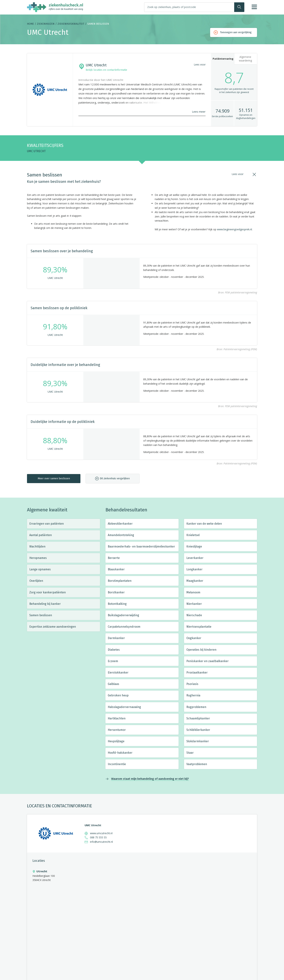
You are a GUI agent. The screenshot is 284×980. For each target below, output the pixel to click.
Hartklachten (117, 718)
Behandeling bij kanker (45, 604)
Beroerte (114, 558)
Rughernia (193, 695)
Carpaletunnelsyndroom (124, 627)
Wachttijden (37, 546)
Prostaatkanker (197, 673)
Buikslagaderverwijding (123, 615)
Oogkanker (194, 638)
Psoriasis (192, 684)
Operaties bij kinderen (201, 650)
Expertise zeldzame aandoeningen (53, 627)
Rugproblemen (196, 707)
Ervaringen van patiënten (47, 524)
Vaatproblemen (197, 764)
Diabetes (114, 650)
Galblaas (113, 684)
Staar (190, 753)
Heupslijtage (116, 741)
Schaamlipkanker (198, 718)
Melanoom (193, 592)
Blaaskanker (116, 569)
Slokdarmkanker (198, 741)
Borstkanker (116, 592)
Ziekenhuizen (46, 24)
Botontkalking (117, 604)
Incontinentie (117, 764)
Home (30, 24)
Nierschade (194, 615)
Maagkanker (195, 581)
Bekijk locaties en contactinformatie (106, 70)
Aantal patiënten (41, 535)
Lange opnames (40, 569)
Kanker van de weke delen (204, 524)
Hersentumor (117, 730)
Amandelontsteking (121, 535)
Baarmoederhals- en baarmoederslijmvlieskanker (141, 546)
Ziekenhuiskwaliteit (71, 24)
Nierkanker (194, 604)
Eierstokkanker (118, 673)
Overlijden (36, 581)
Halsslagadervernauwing (124, 707)
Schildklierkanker (198, 730)
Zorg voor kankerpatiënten (48, 592)
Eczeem (113, 661)
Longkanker (194, 569)
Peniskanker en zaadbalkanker (207, 661)
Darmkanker (116, 638)
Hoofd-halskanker (120, 753)
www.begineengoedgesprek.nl (234, 229)
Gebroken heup (118, 695)
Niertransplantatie (199, 627)
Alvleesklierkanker (120, 524)
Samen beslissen (41, 615)
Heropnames (38, 558)
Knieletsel (193, 535)
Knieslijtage (194, 546)
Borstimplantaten (120, 581)
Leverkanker (195, 558)
